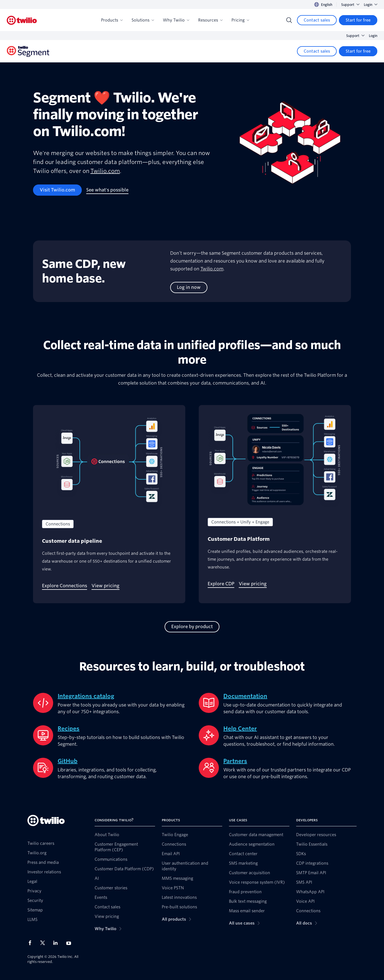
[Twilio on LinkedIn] (57, 943)
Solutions (143, 20)
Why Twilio (176, 20)
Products (112, 20)
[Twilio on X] (45, 943)
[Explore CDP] (221, 584)
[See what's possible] (107, 190)
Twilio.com (105, 171)
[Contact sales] (317, 20)
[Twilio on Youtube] (70, 943)
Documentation (245, 696)
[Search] (289, 20)
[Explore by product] (192, 627)
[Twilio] (22, 20)
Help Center (240, 729)
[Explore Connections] (65, 586)
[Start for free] (358, 20)
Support (350, 5)
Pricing (240, 20)
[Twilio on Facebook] (32, 943)
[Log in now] (189, 287)
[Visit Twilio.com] (57, 190)
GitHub (68, 761)
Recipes (69, 729)
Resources (210, 20)
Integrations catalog (86, 696)
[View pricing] (106, 586)
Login (371, 5)
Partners (235, 761)
